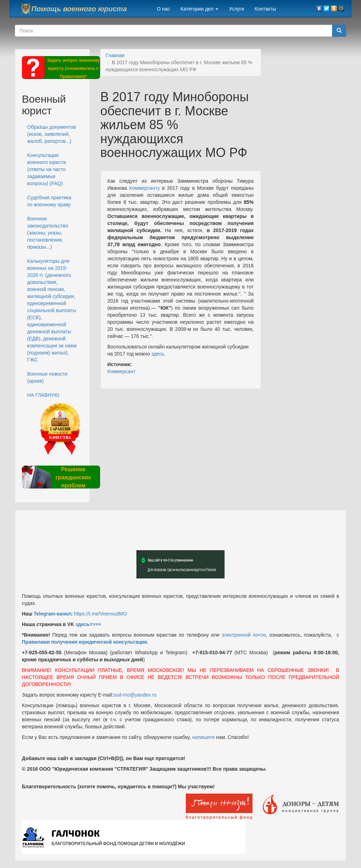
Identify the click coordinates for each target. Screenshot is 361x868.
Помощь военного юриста (79, 9)
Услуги (236, 9)
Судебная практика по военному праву (49, 201)
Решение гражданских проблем (73, 477)
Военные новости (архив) (47, 377)
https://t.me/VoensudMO (100, 614)
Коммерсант (122, 371)
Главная (115, 55)
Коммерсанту (145, 188)
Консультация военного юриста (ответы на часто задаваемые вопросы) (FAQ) (47, 169)
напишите (203, 737)
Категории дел (199, 9)
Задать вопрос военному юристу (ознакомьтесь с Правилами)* (73, 68)
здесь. (158, 354)
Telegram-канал (52, 614)
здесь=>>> (88, 624)
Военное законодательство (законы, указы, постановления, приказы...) (48, 233)
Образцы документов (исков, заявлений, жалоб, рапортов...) (51, 134)
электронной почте (244, 635)
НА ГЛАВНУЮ (43, 395)
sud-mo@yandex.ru (135, 695)
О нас (163, 9)
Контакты (265, 9)
